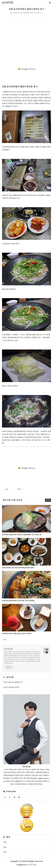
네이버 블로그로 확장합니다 (13, 682)
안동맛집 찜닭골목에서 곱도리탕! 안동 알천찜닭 (18, 601)
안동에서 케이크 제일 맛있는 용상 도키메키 (17, 634)
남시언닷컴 (8, 649)
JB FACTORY (32, 865)
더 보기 (48, 500)
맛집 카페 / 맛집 (28, 13)
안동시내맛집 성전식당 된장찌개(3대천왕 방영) (18, 568)
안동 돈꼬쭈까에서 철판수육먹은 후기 (27, 9)
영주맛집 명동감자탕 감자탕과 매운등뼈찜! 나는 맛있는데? (22, 535)
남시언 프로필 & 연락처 (11, 687)
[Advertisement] (26, 36)
